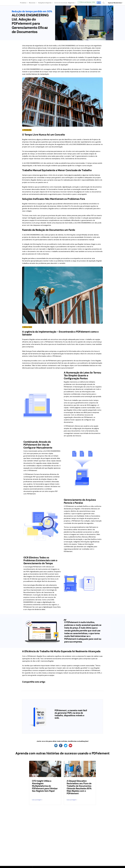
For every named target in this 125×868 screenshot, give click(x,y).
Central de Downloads (62, 3)
